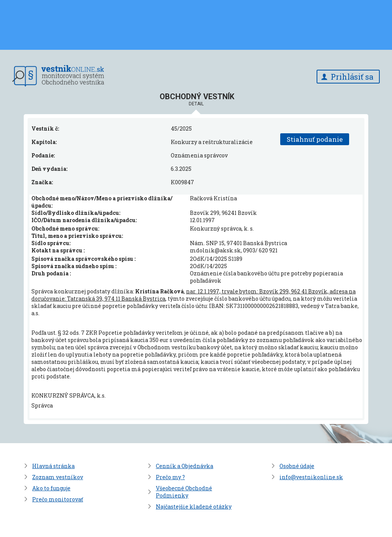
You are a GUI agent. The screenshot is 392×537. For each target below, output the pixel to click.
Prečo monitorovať (58, 499)
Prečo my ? (170, 477)
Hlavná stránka (53, 466)
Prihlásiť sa (352, 77)
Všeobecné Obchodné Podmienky (184, 492)
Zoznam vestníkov (58, 477)
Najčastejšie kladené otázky (194, 507)
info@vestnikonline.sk (311, 477)
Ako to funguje (51, 488)
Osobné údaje (297, 466)
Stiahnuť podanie (315, 139)
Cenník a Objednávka (185, 466)
